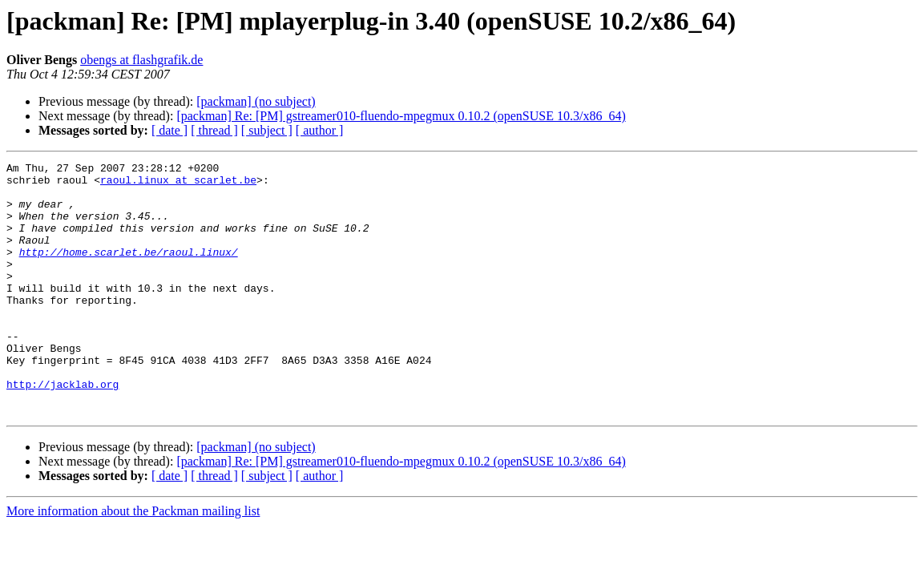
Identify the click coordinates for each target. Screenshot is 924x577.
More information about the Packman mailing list (133, 561)
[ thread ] (214, 130)
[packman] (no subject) (256, 101)
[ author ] (320, 130)
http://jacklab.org (63, 430)
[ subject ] (267, 130)
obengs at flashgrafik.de (141, 60)
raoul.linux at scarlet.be (178, 184)
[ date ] (169, 130)
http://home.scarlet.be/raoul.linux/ (129, 271)
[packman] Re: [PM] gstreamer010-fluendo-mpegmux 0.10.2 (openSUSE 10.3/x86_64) (401, 116)
